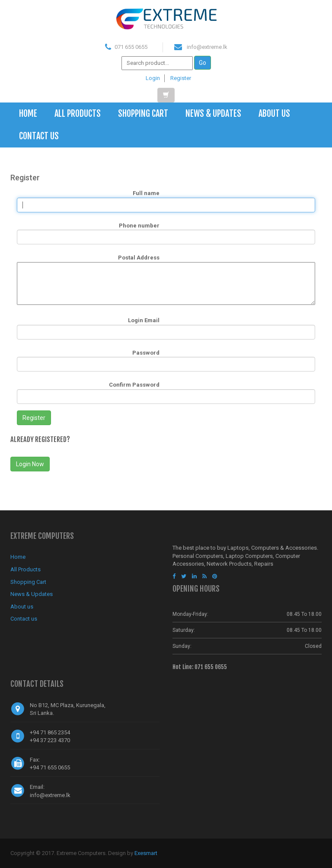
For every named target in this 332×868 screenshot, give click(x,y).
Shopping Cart (143, 114)
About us (274, 114)
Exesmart (146, 853)
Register (181, 78)
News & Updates (213, 114)
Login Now (30, 464)
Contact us (39, 136)
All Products (78, 114)
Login (153, 78)
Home (28, 114)
